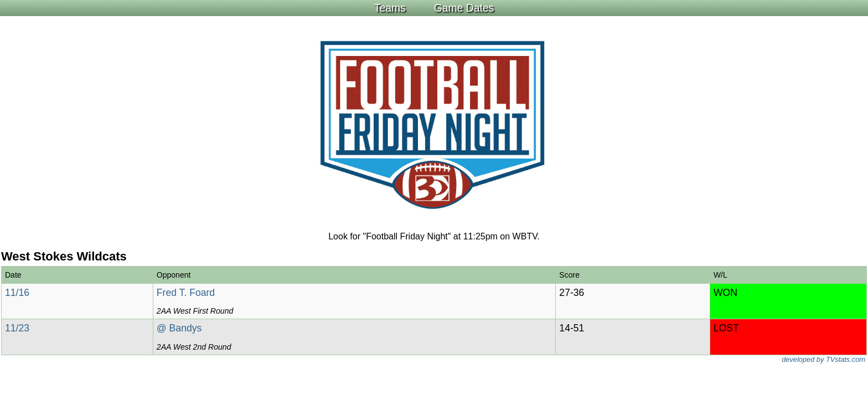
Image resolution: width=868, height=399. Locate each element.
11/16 (17, 293)
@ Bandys (179, 328)
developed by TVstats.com (823, 359)
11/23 (17, 328)
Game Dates (464, 8)
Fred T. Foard (186, 293)
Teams (390, 8)
